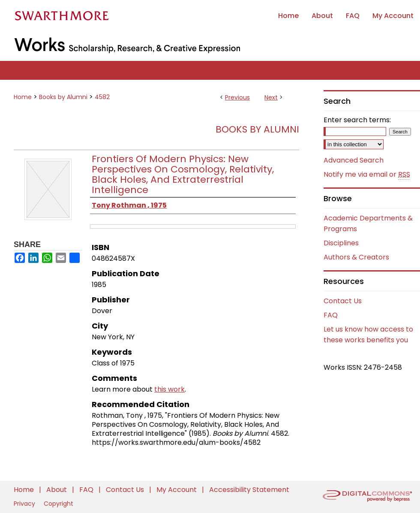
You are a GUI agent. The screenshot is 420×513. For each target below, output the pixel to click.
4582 (102, 97)
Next (271, 97)
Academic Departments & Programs (368, 223)
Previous (237, 97)
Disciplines (341, 243)
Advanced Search (354, 160)
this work (169, 389)
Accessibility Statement (249, 490)
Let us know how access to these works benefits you (368, 335)
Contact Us (343, 301)
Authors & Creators (356, 257)
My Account (177, 490)
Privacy (25, 504)
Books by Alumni (63, 97)
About (57, 490)
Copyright (58, 504)
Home (23, 97)
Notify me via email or (367, 175)
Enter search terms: (357, 120)
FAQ (331, 315)
